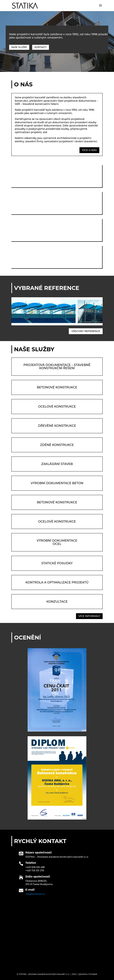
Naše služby (19, 47)
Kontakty (41, 47)
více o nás (89, 150)
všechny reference (86, 331)
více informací (89, 616)
